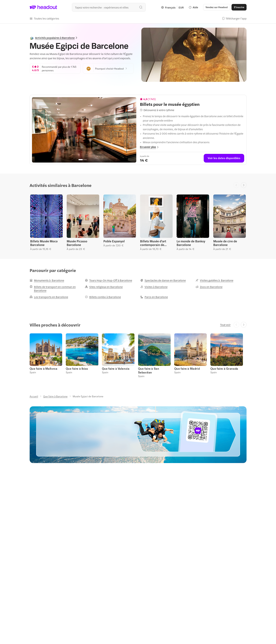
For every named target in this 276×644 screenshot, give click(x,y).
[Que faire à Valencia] (116, 369)
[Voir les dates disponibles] (224, 158)
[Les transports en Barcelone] (49, 297)
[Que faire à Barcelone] (55, 396)
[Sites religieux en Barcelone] (104, 287)
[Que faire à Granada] (224, 369)
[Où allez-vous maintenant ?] (109, 7)
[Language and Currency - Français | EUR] (172, 7)
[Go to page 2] (84, 160)
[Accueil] (34, 396)
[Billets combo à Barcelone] (103, 297)
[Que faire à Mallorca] (44, 369)
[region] (84, 130)
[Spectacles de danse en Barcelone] (163, 280)
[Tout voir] (225, 325)
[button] (217, 7)
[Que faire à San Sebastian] (149, 370)
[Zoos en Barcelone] (209, 287)
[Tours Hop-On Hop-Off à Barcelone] (109, 280)
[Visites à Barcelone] (154, 287)
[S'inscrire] (239, 7)
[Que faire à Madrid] (187, 369)
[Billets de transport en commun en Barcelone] (55, 289)
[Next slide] (244, 185)
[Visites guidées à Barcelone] (214, 280)
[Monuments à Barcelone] (47, 280)
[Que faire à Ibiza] (77, 369)
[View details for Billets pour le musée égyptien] (192, 104)
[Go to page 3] (86, 160)
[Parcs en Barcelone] (154, 297)
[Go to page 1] (81, 160)
